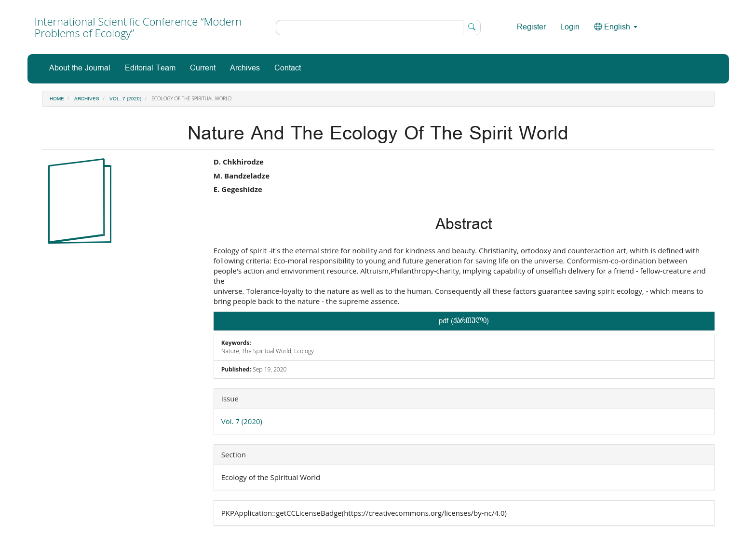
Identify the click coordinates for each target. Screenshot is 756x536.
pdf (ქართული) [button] (464, 321)
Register (531, 27)
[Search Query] (378, 27)
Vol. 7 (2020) (125, 99)
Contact (288, 68)
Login (570, 27)
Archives (245, 68)
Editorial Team (150, 68)
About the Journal (80, 68)
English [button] (616, 27)
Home (57, 99)
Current (203, 68)
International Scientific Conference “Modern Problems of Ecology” (138, 27)
